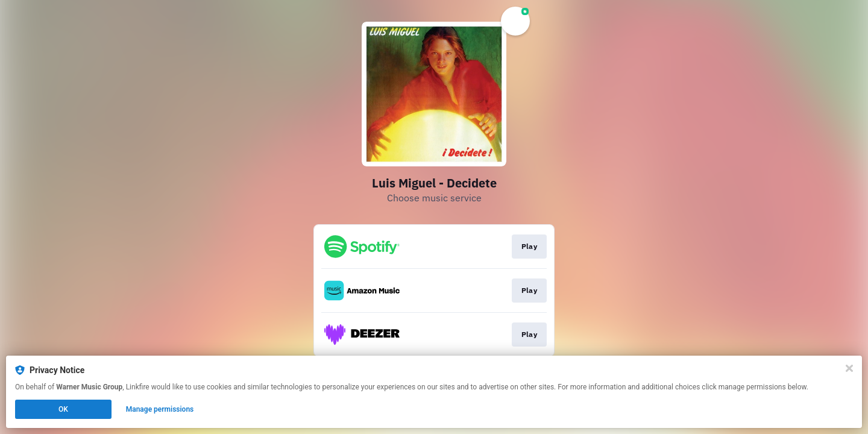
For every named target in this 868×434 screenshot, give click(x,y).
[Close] (849, 368)
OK (63, 409)
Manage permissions (160, 409)
